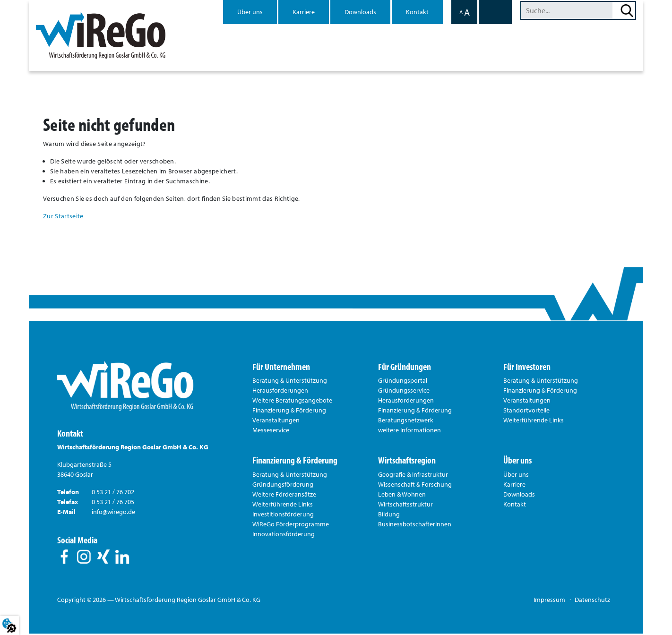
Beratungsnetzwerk (406, 421)
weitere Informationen (409, 431)
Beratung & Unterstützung (290, 382)
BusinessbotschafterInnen (415, 525)
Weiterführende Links (534, 421)
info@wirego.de (113, 513)
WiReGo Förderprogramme (291, 525)
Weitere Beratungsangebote (292, 402)
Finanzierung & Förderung (289, 412)
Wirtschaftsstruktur (405, 506)
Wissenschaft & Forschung (415, 486)
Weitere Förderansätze (284, 496)
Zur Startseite (63, 217)
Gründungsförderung (283, 486)
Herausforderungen (280, 392)
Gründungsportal (403, 382)
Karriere (304, 12)
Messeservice (271, 431)
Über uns (250, 12)
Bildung (389, 515)
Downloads (360, 12)
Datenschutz (592, 601)
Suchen (627, 10)
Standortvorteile (526, 412)
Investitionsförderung (283, 515)
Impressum (549, 601)
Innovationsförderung (284, 535)
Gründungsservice (404, 392)
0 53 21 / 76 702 (113, 493)
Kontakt (417, 12)
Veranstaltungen (276, 421)
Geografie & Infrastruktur (413, 476)
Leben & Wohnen (402, 496)
